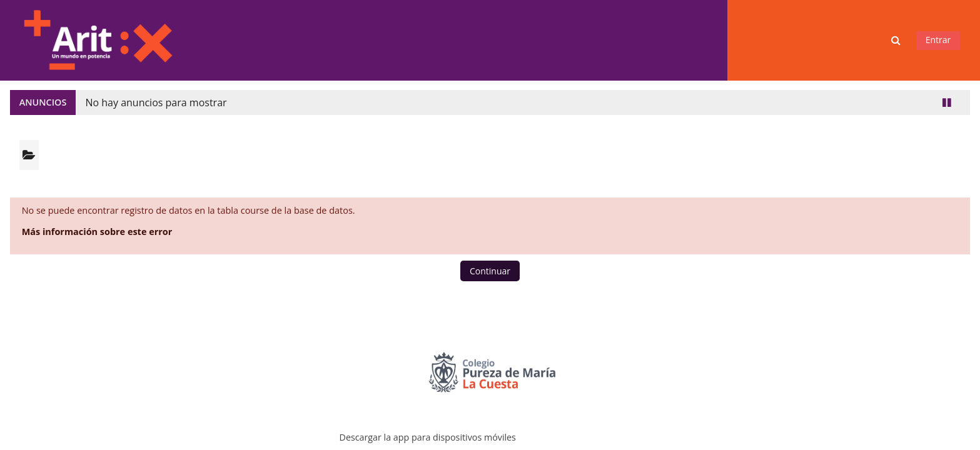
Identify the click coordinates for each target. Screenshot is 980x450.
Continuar (490, 271)
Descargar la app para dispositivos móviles (428, 437)
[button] (897, 40)
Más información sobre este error (97, 232)
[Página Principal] (98, 39)
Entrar (938, 40)
